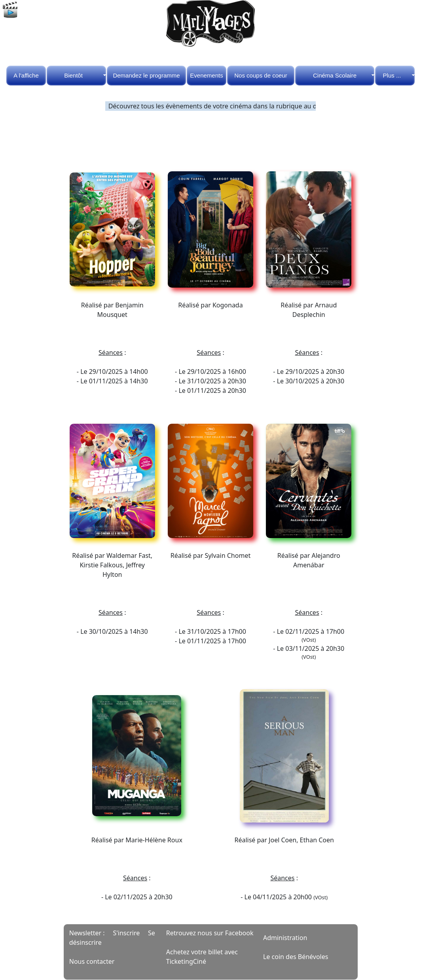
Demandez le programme (146, 75)
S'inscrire (126, 933)
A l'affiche (26, 75)
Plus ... (392, 75)
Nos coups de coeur (261, 75)
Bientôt (73, 75)
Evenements (206, 75)
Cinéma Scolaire (335, 75)
